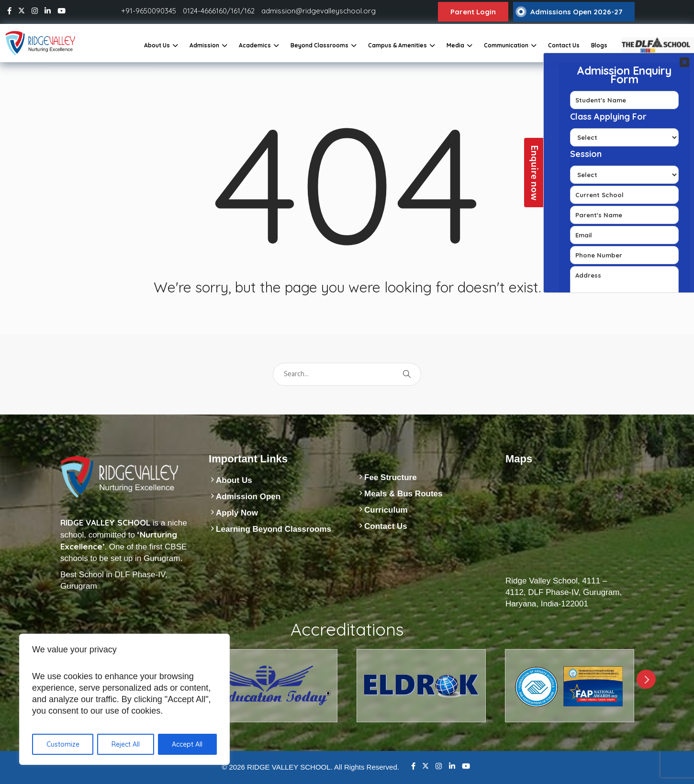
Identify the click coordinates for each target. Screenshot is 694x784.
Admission (204, 45)
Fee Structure (391, 477)
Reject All (126, 744)
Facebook (413, 766)
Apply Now (237, 513)
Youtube (466, 766)
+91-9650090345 (149, 11)
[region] (124, 699)
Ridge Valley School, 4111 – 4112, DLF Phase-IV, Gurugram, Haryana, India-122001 (564, 592)
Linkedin (452, 766)
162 (249, 11)
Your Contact (624, 173)
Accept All (187, 744)
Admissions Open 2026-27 (576, 12)
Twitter (425, 766)
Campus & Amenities (397, 45)
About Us (157, 45)
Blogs (599, 45)
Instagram (439, 766)
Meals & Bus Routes (403, 494)
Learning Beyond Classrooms (274, 529)
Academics (255, 45)
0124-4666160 (205, 11)
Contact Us (564, 45)
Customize (63, 744)
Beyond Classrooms (319, 45)
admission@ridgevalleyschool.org (319, 11)
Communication (506, 45)
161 (235, 11)
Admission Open (248, 497)
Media (455, 45)
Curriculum (386, 510)
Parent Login (473, 12)
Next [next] (646, 679)
